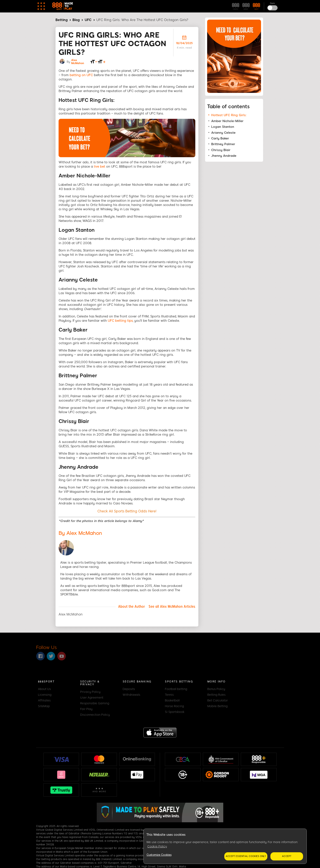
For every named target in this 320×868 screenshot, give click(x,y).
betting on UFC (81, 75)
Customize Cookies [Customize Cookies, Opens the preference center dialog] (159, 855)
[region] (225, 846)
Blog (76, 20)
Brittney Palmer (223, 144)
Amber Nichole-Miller (227, 121)
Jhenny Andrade (224, 156)
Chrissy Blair (221, 150)
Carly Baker (220, 138)
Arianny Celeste (223, 133)
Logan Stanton (223, 127)
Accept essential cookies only (246, 856)
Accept (287, 856)
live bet (99, 167)
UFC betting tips (120, 321)
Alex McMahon (78, 62)
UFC (88, 20)
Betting (62, 20)
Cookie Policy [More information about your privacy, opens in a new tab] (157, 846)
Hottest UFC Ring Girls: (229, 115)
